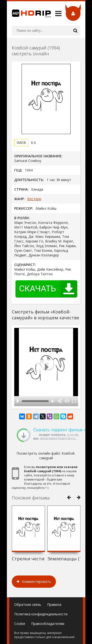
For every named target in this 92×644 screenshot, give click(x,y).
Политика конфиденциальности (41, 614)
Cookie (20, 624)
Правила (54, 604)
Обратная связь (28, 604)
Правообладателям (48, 624)
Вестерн (34, 199)
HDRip (29, 13)
